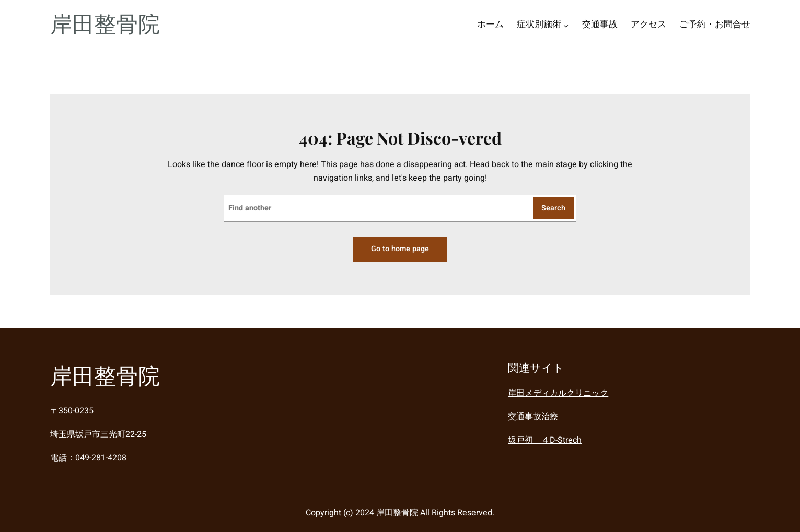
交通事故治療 (533, 416)
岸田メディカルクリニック (558, 393)
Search (553, 209)
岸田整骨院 (105, 25)
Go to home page (400, 249)
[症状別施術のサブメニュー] (566, 26)
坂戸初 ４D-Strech (545, 440)
